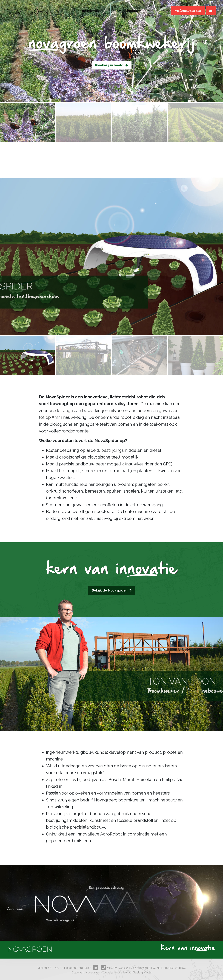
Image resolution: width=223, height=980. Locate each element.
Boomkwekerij (92, 11)
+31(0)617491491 (188, 11)
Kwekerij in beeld (112, 65)
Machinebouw (130, 11)
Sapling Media (142, 972)
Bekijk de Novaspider (112, 590)
